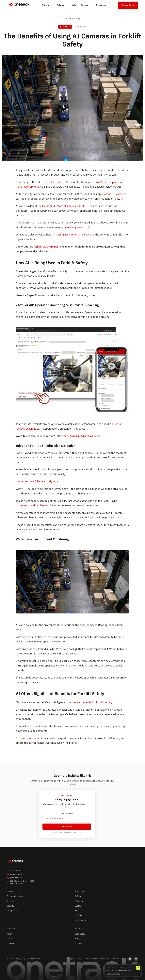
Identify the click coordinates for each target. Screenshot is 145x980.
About (9, 934)
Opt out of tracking (114, 974)
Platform (47, 5)
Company (86, 5)
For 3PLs (79, 915)
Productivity (80, 901)
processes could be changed (32, 505)
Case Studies (81, 934)
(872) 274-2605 (16, 878)
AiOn (74, 5)
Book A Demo (128, 5)
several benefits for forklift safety (92, 702)
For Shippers (80, 920)
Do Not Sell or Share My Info (111, 959)
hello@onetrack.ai (17, 875)
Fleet (77, 911)
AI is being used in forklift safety (71, 235)
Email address (67, 817)
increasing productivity (77, 227)
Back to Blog (73, 19)
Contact (10, 943)
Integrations (12, 911)
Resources (102, 5)
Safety (78, 896)
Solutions (62, 5)
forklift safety (55, 182)
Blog (77, 939)
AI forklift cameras (115, 194)
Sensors (10, 901)
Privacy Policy (91, 959)
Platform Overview (15, 896)
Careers (10, 939)
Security (10, 906)
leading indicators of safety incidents (64, 206)
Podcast (78, 943)
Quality (78, 906)
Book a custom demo (28, 738)
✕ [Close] (138, 968)
